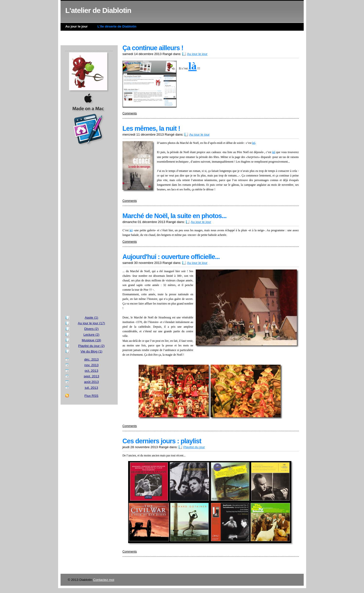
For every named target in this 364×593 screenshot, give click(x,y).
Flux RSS (91, 396)
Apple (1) (91, 318)
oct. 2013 (91, 371)
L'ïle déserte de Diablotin (117, 26)
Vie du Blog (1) (91, 351)
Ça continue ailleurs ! (153, 48)
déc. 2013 (91, 359)
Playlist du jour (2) (92, 346)
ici (254, 143)
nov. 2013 (92, 365)
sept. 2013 (91, 376)
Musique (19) (91, 340)
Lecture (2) (91, 335)
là (192, 66)
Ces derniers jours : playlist (162, 441)
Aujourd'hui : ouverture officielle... (171, 257)
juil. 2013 (91, 388)
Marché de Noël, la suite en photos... (175, 216)
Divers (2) (92, 329)
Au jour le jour (77, 26)
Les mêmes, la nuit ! (151, 129)
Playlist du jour (194, 447)
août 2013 (91, 382)
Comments (130, 113)
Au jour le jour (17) (91, 323)
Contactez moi (104, 580)
